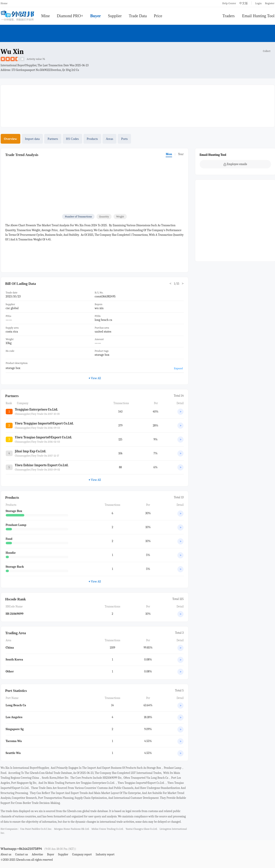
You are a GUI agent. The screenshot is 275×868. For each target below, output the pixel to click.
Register (270, 3)
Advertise (37, 854)
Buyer (96, 16)
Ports (124, 139)
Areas (110, 139)
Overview (10, 139)
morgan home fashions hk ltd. (72, 829)
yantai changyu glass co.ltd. (142, 829)
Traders (229, 16)
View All (95, 378)
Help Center (229, 3)
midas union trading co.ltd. (107, 829)
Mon (169, 154)
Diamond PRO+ (70, 16)
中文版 (244, 3)
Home (4, 3)
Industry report (105, 854)
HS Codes (72, 139)
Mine (46, 16)
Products (92, 139)
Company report (82, 854)
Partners (53, 139)
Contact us (22, 854)
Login (258, 3)
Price (158, 16)
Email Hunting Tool (258, 16)
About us (6, 854)
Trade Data (138, 16)
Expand (178, 368)
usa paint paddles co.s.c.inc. (36, 829)
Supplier (115, 16)
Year (181, 154)
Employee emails (235, 164)
